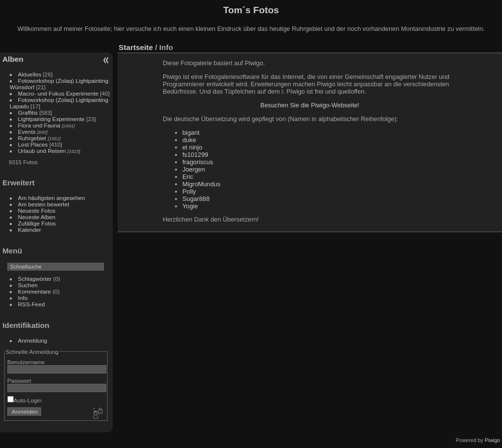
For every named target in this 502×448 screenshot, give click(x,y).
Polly (189, 191)
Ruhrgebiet (32, 138)
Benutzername (26, 362)
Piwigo (492, 440)
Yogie (190, 206)
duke (189, 140)
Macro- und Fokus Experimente (58, 93)
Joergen (194, 169)
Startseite (136, 47)
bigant (191, 133)
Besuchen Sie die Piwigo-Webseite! (310, 105)
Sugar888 (196, 199)
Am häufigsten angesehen (52, 198)
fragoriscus (198, 162)
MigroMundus (201, 184)
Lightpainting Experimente (51, 119)
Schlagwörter (35, 279)
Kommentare (35, 291)
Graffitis (28, 112)
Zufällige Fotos (37, 223)
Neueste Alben (37, 217)
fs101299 (195, 155)
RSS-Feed (32, 304)
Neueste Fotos (37, 211)
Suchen (28, 285)
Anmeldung (33, 340)
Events (27, 132)
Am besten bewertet (44, 204)
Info (23, 298)
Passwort (19, 381)
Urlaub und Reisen (42, 151)
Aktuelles (30, 74)
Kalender (30, 230)
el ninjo (192, 147)
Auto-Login (25, 400)
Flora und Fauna (39, 125)
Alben (13, 59)
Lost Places (34, 144)
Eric (188, 177)
